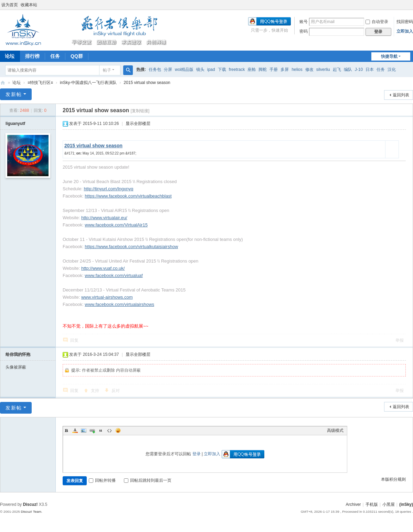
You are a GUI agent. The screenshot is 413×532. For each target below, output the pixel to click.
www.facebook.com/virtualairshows (119, 304)
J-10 (359, 70)
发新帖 (14, 94)
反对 (116, 391)
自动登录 (377, 22)
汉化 (392, 70)
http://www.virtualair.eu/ (104, 218)
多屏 (285, 70)
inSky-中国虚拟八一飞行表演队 (88, 83)
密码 (304, 31)
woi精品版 (184, 70)
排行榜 (32, 56)
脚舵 (263, 70)
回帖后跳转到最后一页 (148, 480)
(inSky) (3, 83)
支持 (95, 391)
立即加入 (405, 31)
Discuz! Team (31, 512)
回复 (74, 340)
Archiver (353, 504)
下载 (222, 70)
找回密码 (405, 22)
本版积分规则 (393, 479)
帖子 (107, 70)
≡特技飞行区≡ (40, 83)
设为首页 (10, 5)
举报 (400, 340)
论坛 (17, 83)
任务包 (155, 70)
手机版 (372, 504)
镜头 (200, 70)
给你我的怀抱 (18, 354)
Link (92, 430)
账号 (304, 22)
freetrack (237, 70)
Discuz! (30, 504)
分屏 (168, 70)
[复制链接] (140, 111)
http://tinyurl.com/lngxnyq (108, 189)
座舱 (252, 70)
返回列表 (401, 95)
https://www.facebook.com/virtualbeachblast (128, 196)
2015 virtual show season (147, 83)
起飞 (337, 70)
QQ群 (77, 56)
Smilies (118, 430)
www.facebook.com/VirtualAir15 (116, 225)
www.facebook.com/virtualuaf (114, 275)
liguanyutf (15, 124)
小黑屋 (389, 504)
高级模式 (335, 430)
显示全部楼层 (138, 124)
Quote (101, 430)
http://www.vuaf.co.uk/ (103, 268)
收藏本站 (29, 5)
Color (75, 430)
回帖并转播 (102, 480)
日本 (370, 70)
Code (109, 430)
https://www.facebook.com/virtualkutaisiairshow (131, 247)
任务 (55, 56)
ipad (211, 70)
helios (297, 70)
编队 (348, 70)
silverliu (323, 70)
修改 (309, 70)
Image (84, 430)
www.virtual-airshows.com (107, 297)
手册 (274, 70)
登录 (197, 454)
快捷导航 (389, 56)
